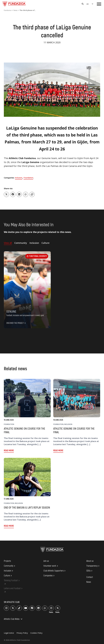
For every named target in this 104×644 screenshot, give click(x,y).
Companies (49, 576)
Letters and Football (14, 589)
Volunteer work (51, 566)
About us (90, 561)
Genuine (11, 312)
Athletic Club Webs (13, 619)
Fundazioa (8, 10)
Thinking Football (12, 581)
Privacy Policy (22, 633)
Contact (90, 577)
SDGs (90, 571)
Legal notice (9, 633)
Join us (46, 561)
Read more (9, 451)
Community (10, 566)
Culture (8, 576)
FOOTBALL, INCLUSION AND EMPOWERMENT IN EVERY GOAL (25, 315)
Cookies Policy (36, 633)
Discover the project (16, 323)
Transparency (93, 566)
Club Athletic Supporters (55, 571)
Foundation (28, 178)
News (15, 10)
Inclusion (19, 178)
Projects (7, 561)
